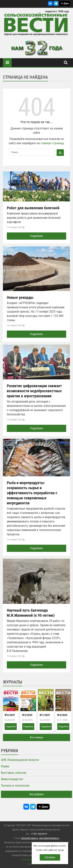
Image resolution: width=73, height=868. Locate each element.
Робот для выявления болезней (33, 208)
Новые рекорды (20, 297)
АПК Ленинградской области (20, 760)
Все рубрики (37, 794)
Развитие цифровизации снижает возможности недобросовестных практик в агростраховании (34, 391)
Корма (5, 766)
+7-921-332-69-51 (39, 834)
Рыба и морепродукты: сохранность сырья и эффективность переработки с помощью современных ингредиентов (32, 493)
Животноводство (12, 779)
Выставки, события (14, 773)
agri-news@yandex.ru (49, 838)
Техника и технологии (15, 786)
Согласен (50, 857)
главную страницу (52, 143)
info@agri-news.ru (30, 838)
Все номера (37, 737)
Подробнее (37, 236)
